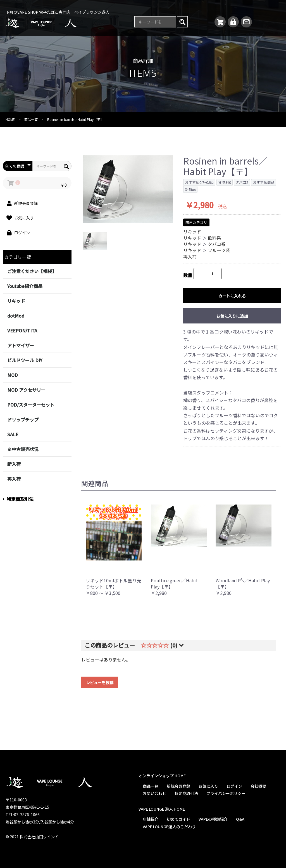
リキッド (16, 301)
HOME (10, 119)
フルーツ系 (219, 250)
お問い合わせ (154, 793)
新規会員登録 (178, 786)
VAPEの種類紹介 (213, 819)
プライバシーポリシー (226, 793)
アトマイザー (21, 345)
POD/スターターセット (31, 405)
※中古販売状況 (23, 449)
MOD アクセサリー (26, 390)
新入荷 (14, 464)
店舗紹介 (151, 819)
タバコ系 (217, 244)
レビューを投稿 (100, 682)
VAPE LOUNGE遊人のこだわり (169, 827)
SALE (13, 434)
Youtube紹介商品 (25, 286)
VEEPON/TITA (22, 330)
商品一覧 (31, 119)
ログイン (234, 786)
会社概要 (258, 786)
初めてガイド (178, 819)
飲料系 (214, 238)
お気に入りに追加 (232, 316)
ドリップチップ (23, 419)
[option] (128, 189)
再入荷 (14, 479)
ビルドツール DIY (25, 360)
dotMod (16, 316)
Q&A (240, 819)
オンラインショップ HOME (162, 776)
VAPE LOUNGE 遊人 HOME (162, 809)
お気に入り (208, 786)
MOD (13, 375)
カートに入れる (232, 296)
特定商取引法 (18, 499)
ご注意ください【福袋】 (32, 271)
